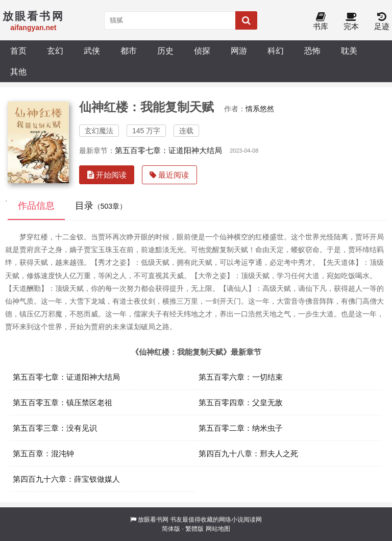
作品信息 (36, 206)
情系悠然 (260, 109)
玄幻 (55, 51)
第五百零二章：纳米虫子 (241, 428)
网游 (239, 51)
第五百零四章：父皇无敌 (241, 402)
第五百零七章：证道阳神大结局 (168, 150)
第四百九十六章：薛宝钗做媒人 (66, 479)
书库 (321, 22)
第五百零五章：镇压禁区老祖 (63, 402)
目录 (101, 206)
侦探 (202, 51)
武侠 (92, 51)
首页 (18, 51)
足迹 (382, 22)
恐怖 (312, 51)
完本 (351, 22)
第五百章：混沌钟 (43, 453)
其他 (18, 71)
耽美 (349, 51)
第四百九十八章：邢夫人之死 (248, 453)
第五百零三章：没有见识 (55, 428)
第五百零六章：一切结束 (241, 377)
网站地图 (218, 529)
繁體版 (194, 529)
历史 (165, 51)
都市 (129, 51)
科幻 (276, 51)
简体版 (171, 529)
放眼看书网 (153, 520)
